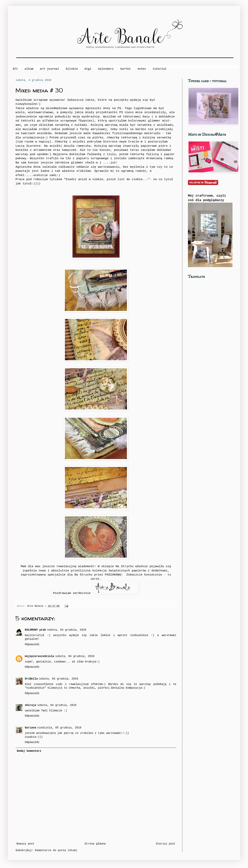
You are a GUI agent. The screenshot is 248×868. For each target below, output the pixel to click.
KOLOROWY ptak (35, 630)
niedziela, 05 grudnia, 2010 (59, 728)
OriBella (31, 679)
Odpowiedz (32, 644)
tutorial (160, 69)
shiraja (31, 705)
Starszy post (166, 844)
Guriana (31, 728)
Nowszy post (25, 844)
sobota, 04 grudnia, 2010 (67, 630)
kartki (126, 69)
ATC (15, 69)
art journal (50, 69)
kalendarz (106, 69)
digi (88, 69)
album (29, 69)
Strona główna (95, 844)
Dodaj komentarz (29, 751)
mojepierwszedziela (39, 656)
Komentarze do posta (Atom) (56, 850)
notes (142, 69)
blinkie (72, 69)
